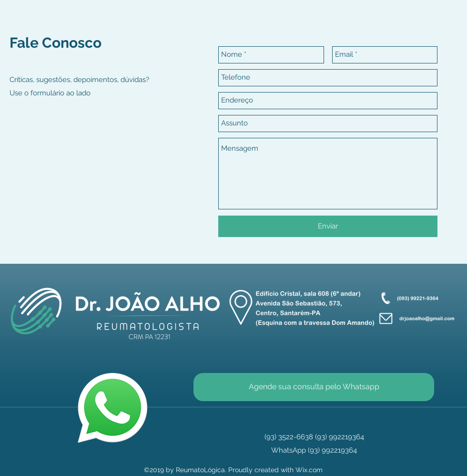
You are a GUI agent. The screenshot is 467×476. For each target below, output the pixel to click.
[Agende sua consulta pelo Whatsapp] (314, 387)
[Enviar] (328, 226)
